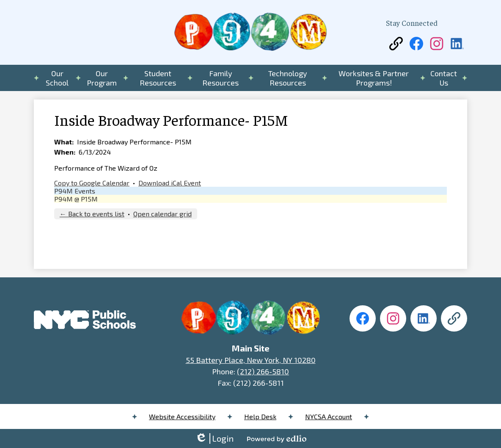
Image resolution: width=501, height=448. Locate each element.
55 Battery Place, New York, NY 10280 (251, 360)
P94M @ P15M (76, 199)
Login (214, 438)
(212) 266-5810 (263, 371)
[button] (57, 78)
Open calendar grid (162, 214)
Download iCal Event (170, 183)
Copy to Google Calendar (92, 183)
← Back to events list (92, 214)
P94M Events (75, 191)
